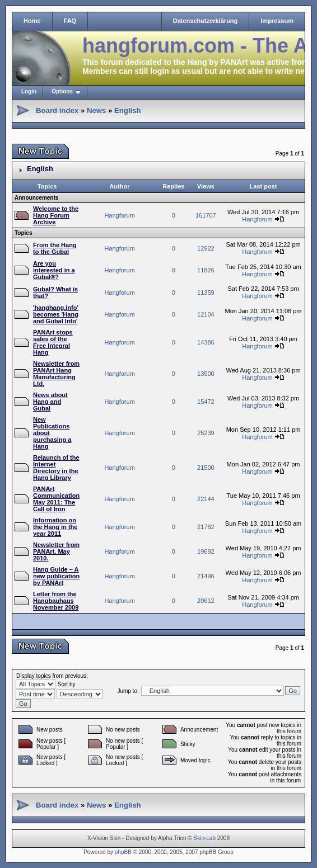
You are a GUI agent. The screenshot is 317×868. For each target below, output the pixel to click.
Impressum (277, 21)
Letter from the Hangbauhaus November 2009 (56, 601)
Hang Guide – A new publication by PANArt (56, 576)
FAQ (70, 21)
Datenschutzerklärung (206, 21)
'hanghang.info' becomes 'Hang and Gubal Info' (56, 314)
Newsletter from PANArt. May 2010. (56, 551)
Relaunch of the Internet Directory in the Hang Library (56, 468)
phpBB (123, 852)
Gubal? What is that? (55, 293)
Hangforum (119, 215)
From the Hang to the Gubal (55, 248)
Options (62, 91)
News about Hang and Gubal (50, 402)
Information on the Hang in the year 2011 (55, 527)
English (128, 110)
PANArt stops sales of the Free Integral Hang (53, 342)
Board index (57, 110)
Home (32, 21)
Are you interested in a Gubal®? (54, 270)
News (96, 110)
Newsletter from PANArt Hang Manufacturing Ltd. (56, 374)
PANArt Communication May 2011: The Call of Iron (56, 499)
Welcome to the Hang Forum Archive (56, 215)
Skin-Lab (205, 838)
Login (29, 91)
